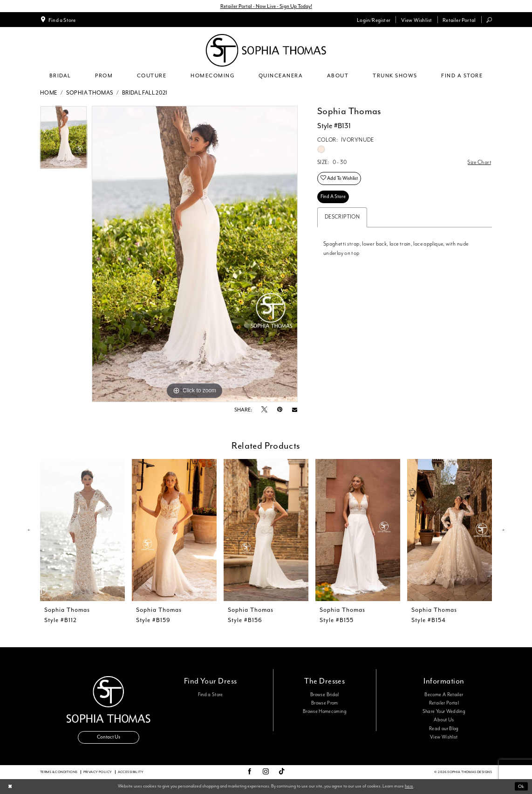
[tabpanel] (64, 140)
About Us (444, 720)
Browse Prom (325, 703)
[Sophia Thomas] (266, 50)
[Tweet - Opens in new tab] (264, 410)
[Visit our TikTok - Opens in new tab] (282, 772)
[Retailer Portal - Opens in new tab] (459, 20)
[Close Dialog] (10, 787)
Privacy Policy (98, 772)
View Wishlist (444, 737)
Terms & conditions (59, 772)
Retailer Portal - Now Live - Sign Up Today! (266, 6)
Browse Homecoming (325, 712)
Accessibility (131, 772)
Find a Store (211, 695)
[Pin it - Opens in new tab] (280, 410)
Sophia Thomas (90, 93)
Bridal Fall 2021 (145, 93)
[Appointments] (58, 20)
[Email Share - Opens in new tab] (295, 410)
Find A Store (333, 196)
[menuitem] (58, 20)
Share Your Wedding (444, 712)
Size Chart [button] (479, 162)
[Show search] (489, 20)
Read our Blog (444, 729)
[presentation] (82, 530)
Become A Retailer (444, 695)
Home (49, 93)
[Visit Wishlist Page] (416, 20)
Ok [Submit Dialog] (521, 786)
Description (342, 217)
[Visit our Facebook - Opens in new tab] (249, 772)
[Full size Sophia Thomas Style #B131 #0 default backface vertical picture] (195, 254)
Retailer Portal (444, 703)
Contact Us (109, 737)
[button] (374, 20)
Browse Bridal (325, 695)
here (409, 786)
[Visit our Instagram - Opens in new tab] (266, 772)
